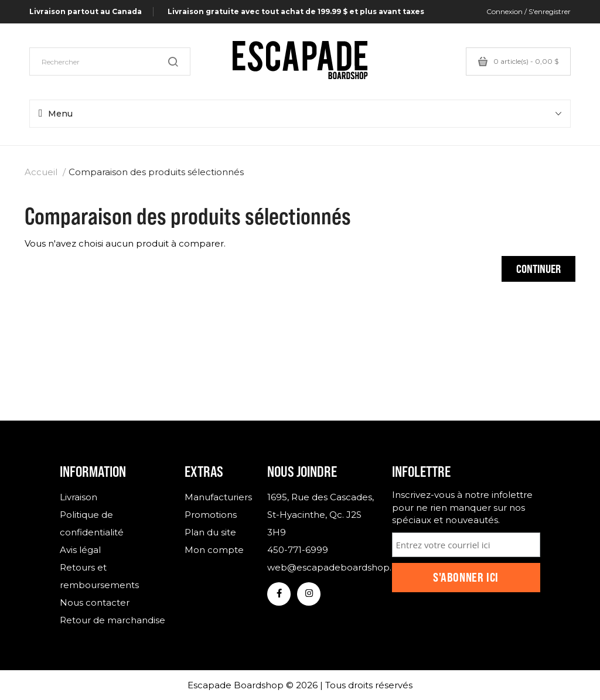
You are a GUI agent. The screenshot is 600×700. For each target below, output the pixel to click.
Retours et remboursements (99, 576)
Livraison (79, 497)
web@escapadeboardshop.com (321, 567)
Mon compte (214, 550)
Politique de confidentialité (92, 523)
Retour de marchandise (112, 620)
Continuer (538, 269)
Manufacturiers (217, 497)
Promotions (211, 515)
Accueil (41, 172)
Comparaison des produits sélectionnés (156, 172)
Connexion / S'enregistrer (529, 11)
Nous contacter (95, 602)
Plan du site (210, 532)
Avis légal (80, 550)
